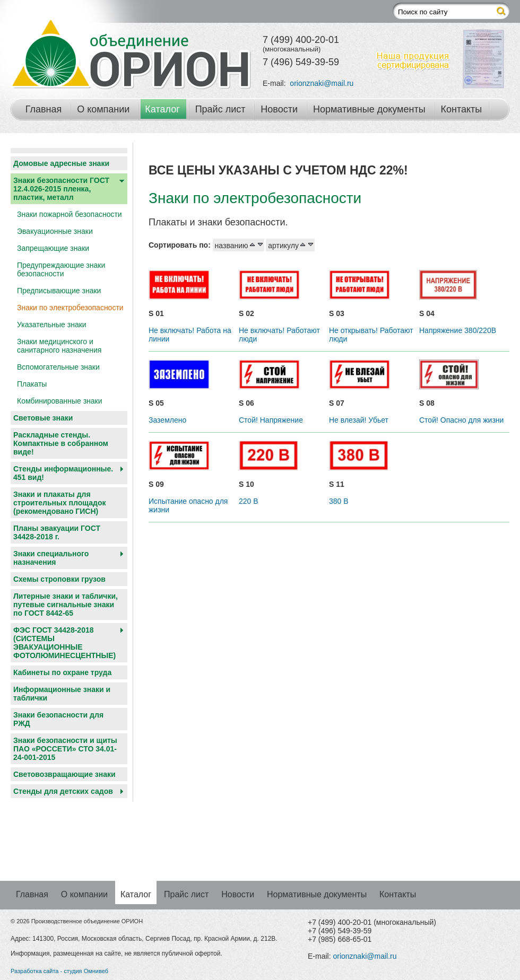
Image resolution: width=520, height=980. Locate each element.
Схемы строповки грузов (59, 579)
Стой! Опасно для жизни (461, 420)
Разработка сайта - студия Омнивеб (59, 971)
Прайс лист (220, 109)
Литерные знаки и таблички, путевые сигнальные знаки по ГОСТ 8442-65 (66, 605)
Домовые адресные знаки (61, 163)
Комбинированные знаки (60, 401)
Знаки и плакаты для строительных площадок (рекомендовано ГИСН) (60, 503)
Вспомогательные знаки (58, 367)
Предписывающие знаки (59, 291)
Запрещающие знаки (53, 248)
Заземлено (167, 420)
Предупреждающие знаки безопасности (61, 269)
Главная (44, 109)
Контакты (462, 109)
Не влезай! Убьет (359, 420)
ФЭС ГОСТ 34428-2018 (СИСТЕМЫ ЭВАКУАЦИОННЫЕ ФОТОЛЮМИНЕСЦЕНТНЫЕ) (64, 643)
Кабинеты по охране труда (62, 672)
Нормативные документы (369, 109)
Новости (279, 109)
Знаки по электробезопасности (70, 308)
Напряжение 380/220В (458, 330)
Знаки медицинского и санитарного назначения (59, 346)
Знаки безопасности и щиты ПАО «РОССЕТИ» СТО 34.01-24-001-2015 (65, 749)
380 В (339, 501)
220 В (249, 501)
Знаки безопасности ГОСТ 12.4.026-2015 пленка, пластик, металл (61, 189)
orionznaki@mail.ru (322, 83)
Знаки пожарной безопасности (70, 214)
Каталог (162, 109)
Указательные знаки (52, 325)
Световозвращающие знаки (64, 774)
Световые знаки (43, 418)
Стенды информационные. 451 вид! (63, 473)
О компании (103, 109)
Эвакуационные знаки (55, 231)
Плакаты (32, 384)
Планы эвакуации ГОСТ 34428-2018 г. (57, 532)
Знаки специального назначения (51, 558)
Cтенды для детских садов (63, 791)
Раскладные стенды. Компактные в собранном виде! (61, 443)
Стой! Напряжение (271, 420)
